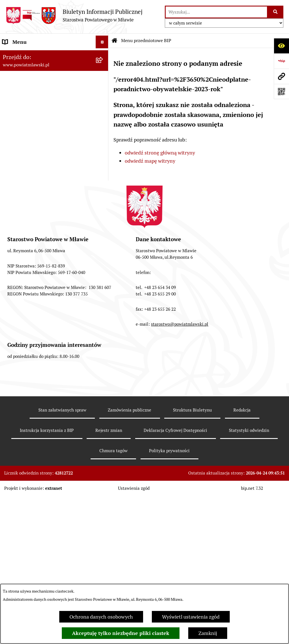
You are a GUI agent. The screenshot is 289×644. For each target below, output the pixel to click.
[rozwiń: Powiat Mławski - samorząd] (103, 144)
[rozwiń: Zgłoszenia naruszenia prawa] (103, 477)
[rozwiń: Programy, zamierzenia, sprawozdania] (103, 104)
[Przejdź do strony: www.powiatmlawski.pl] (281, 76)
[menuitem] (54, 71)
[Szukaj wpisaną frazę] (276, 12)
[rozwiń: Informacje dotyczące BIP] (103, 510)
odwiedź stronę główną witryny (160, 153)
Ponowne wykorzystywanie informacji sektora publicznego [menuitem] (45, 583)
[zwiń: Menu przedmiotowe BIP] (103, 55)
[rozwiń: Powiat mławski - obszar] (103, 128)
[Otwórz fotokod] (281, 92)
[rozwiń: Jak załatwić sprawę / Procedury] (103, 428)
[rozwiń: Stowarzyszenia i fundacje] (103, 234)
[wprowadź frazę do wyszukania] (216, 12)
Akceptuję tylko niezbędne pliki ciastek (121, 633)
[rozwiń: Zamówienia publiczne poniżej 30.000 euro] (103, 347)
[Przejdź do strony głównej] (74, 15)
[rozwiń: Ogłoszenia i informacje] (103, 371)
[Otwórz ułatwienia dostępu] (281, 46)
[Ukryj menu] (102, 42)
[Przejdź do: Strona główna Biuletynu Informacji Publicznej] (115, 41)
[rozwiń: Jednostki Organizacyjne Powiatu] (103, 201)
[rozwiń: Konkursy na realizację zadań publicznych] (103, 388)
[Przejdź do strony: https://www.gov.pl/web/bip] (281, 61)
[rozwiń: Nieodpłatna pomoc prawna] (103, 461)
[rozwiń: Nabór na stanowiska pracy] (103, 412)
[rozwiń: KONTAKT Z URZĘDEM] (103, 526)
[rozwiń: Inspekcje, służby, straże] (103, 217)
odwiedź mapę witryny (150, 161)
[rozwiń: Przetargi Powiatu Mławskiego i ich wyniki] (103, 299)
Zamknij (208, 633)
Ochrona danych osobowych (101, 617)
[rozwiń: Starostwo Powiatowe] (103, 160)
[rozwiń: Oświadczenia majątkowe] (103, 250)
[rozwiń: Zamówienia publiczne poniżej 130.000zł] (103, 323)
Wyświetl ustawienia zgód (191, 617)
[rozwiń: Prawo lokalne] (103, 87)
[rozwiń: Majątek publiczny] (103, 283)
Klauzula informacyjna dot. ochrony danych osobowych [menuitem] (43, 563)
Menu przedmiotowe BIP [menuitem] (30, 55)
